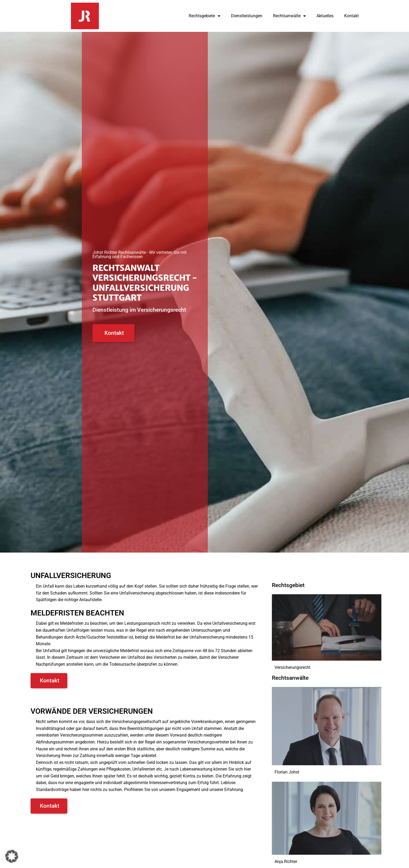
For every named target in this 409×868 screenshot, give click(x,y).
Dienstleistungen (247, 16)
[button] (12, 856)
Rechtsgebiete (204, 16)
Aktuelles (325, 16)
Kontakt (351, 16)
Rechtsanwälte (289, 16)
